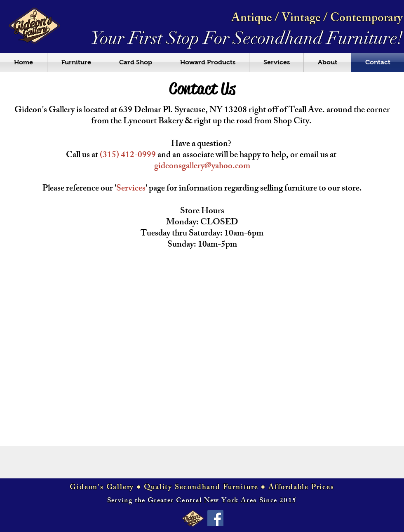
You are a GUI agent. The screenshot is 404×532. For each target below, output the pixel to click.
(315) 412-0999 (128, 156)
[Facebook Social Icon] (215, 518)
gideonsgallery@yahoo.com (202, 167)
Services (131, 189)
